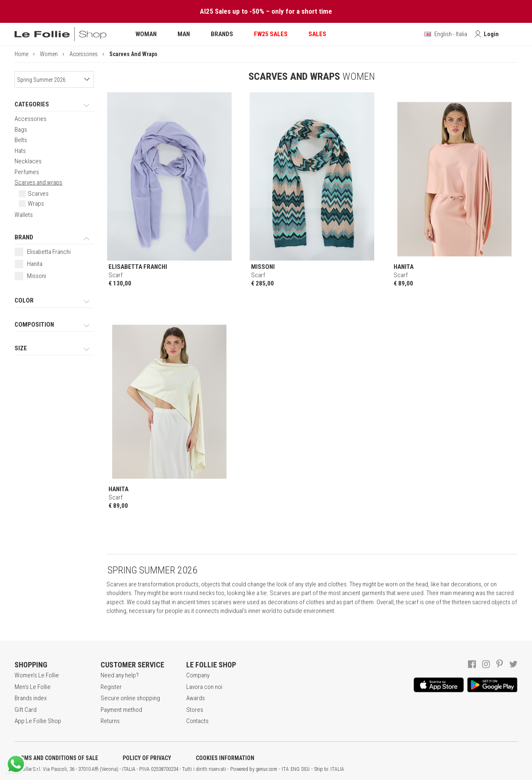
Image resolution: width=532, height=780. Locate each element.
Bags (21, 130)
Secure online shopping (130, 698)
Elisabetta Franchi (49, 252)
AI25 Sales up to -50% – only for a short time (266, 11)
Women (49, 54)
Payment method (121, 710)
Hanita (35, 264)
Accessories (84, 54)
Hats (20, 151)
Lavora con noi (204, 687)
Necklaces (28, 161)
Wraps (36, 204)
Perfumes (27, 172)
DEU (305, 769)
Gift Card (26, 710)
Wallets (24, 215)
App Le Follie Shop (38, 721)
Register (111, 687)
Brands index (31, 698)
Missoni (37, 276)
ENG (295, 769)
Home (21, 54)
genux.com (266, 769)
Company (198, 675)
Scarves (38, 194)
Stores (195, 710)
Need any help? (120, 675)
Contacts (197, 721)
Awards (196, 698)
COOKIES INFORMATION (225, 758)
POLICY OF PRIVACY (147, 758)
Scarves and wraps (38, 182)
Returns (110, 721)
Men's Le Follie (33, 687)
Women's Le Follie (37, 675)
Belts (21, 140)
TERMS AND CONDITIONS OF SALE (56, 758)
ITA (285, 769)
